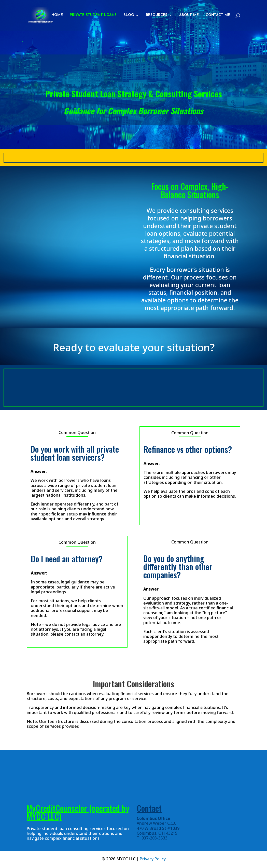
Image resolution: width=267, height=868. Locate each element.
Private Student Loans (93, 15)
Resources (157, 15)
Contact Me (218, 15)
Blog (129, 15)
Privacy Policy (153, 859)
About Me (189, 15)
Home (57, 15)
